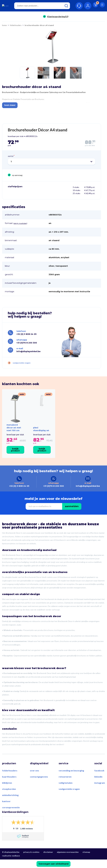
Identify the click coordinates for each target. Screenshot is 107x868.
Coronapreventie (11, 816)
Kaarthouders (9, 785)
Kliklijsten (7, 791)
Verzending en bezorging (71, 779)
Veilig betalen (66, 791)
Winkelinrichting (10, 804)
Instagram (100, 791)
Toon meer (10, 105)
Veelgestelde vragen (22, 364)
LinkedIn (98, 785)
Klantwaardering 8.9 (58, 17)
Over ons (34, 779)
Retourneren (65, 785)
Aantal (11, 156)
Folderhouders (16, 26)
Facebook (99, 779)
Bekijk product (15, 455)
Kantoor (6, 810)
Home (4, 26)
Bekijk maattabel (20, 224)
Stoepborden (9, 797)
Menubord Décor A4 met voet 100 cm (14, 433)
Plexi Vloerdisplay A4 (41, 434)
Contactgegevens (39, 785)
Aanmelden (72, 515)
